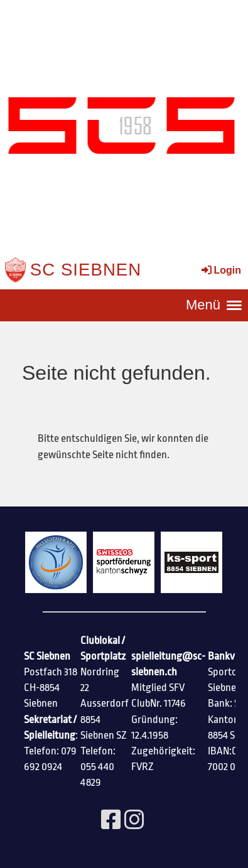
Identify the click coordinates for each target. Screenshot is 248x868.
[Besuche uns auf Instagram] (134, 821)
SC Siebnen (86, 270)
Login (220, 270)
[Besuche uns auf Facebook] (111, 821)
